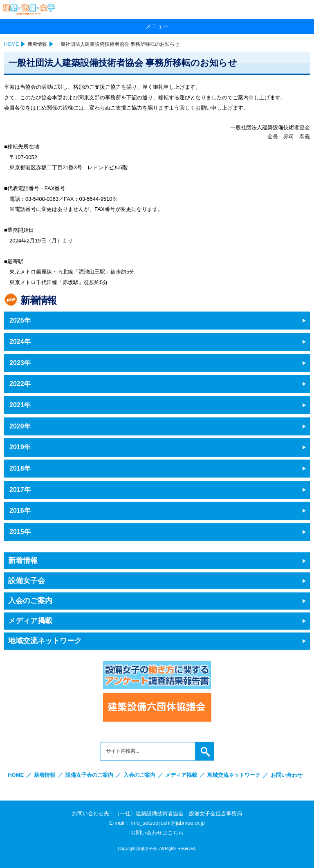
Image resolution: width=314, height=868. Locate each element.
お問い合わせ (287, 775)
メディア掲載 (30, 621)
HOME (11, 44)
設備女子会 (27, 581)
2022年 (20, 384)
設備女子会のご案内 (89, 775)
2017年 (20, 490)
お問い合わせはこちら (157, 833)
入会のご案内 (30, 601)
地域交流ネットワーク (45, 641)
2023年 (20, 363)
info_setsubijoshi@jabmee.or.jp (168, 823)
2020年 (20, 426)
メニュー (157, 26)
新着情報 (37, 44)
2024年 (20, 342)
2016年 (20, 510)
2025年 (20, 320)
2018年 (20, 468)
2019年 (20, 447)
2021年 (20, 405)
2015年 (20, 532)
